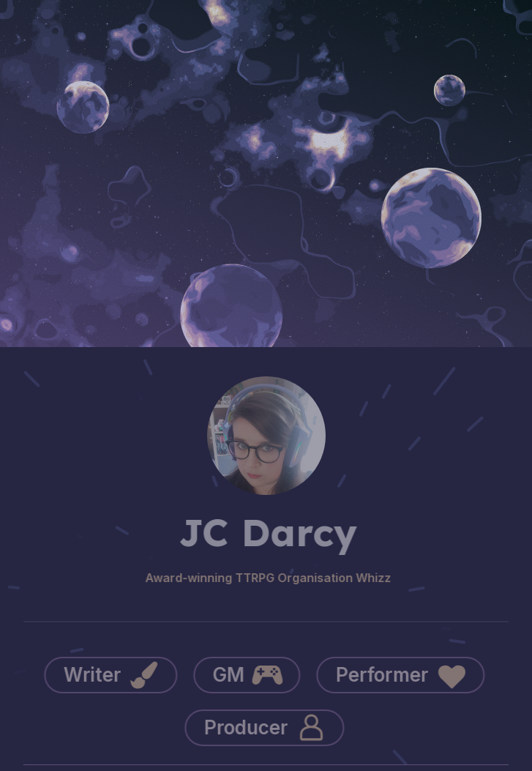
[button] (108, 675)
